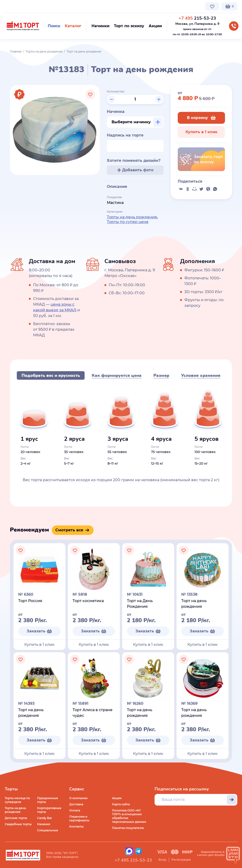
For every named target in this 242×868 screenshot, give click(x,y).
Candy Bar (45, 818)
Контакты (117, 6)
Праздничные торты (48, 800)
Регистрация (181, 860)
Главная (16, 51)
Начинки (44, 824)
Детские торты (16, 818)
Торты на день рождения (44, 51)
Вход (162, 860)
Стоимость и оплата (89, 6)
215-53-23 (197, 18)
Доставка (76, 804)
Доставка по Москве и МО (48, 6)
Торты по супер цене (128, 222)
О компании (14, 6)
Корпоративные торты (49, 810)
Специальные (48, 830)
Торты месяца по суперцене (17, 800)
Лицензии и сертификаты (79, 818)
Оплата (75, 810)
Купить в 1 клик (201, 132)
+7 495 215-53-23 (133, 860)
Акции (117, 798)
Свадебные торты (18, 824)
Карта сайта (121, 804)
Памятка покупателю (128, 828)
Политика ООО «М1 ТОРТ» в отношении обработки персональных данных (129, 816)
